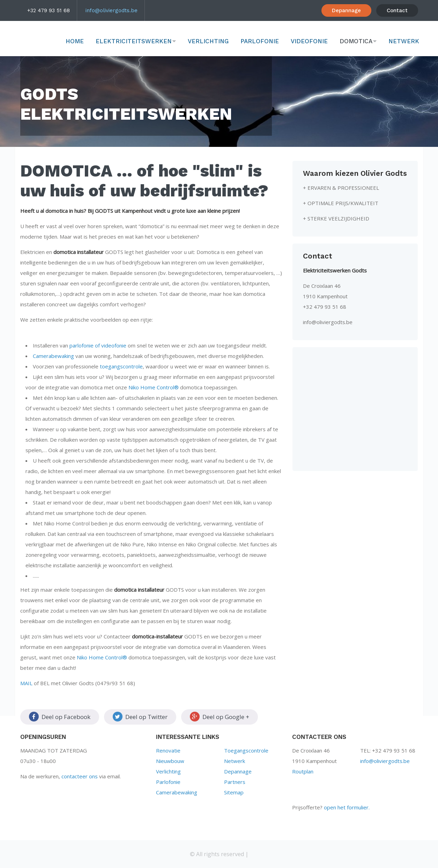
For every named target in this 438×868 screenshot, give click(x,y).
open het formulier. (347, 807)
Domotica (356, 41)
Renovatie (168, 750)
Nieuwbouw (170, 761)
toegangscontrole (121, 366)
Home (75, 41)
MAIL (26, 683)
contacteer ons (80, 776)
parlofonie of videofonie (98, 345)
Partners (235, 782)
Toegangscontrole (246, 750)
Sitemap (234, 792)
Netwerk (404, 41)
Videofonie (309, 41)
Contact (397, 10)
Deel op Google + (220, 717)
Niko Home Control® (154, 387)
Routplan (303, 771)
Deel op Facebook (60, 717)
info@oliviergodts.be (112, 10)
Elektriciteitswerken (134, 41)
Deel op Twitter (140, 717)
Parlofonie (260, 41)
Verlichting (208, 41)
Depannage (346, 10)
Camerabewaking (53, 356)
